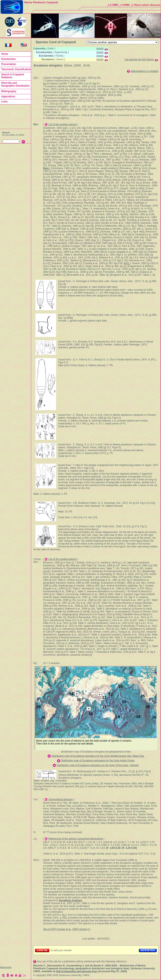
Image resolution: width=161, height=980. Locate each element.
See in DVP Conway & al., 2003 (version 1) (67, 929)
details (100, 49)
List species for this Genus (139, 59)
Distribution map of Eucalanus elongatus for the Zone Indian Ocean (98, 761)
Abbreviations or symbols (145, 71)
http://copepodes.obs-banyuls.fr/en (76, 971)
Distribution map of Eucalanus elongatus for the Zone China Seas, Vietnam (98, 765)
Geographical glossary (61, 799)
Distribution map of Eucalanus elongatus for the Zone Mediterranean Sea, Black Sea (98, 756)
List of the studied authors (63, 124)
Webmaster (6, 967)
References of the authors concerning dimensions (76, 839)
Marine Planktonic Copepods (41, 2)
